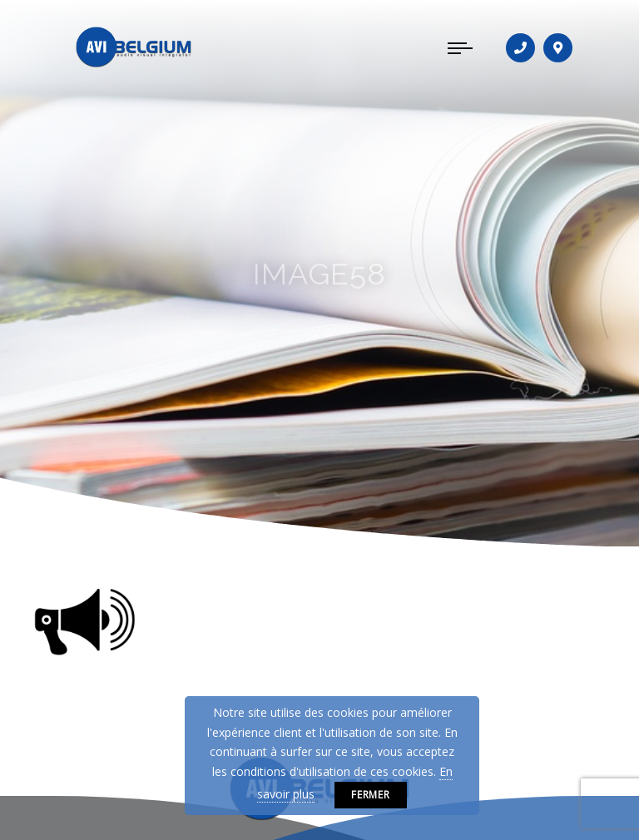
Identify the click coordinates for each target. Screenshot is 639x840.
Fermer (371, 795)
